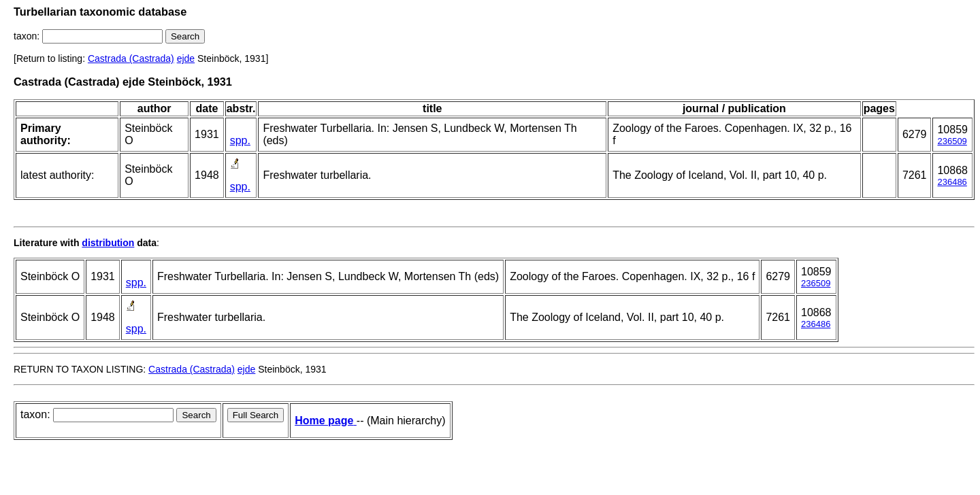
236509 (952, 141)
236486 (952, 182)
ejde (186, 58)
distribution (108, 243)
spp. (240, 140)
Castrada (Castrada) (131, 58)
